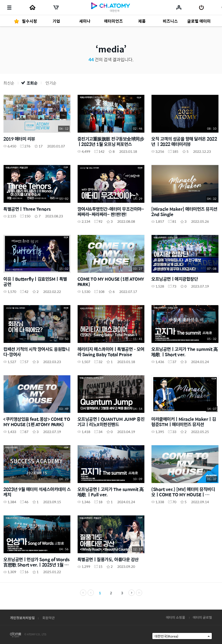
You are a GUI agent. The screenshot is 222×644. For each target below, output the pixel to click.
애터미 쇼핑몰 (176, 617)
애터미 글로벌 (202, 617)
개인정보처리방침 (22, 618)
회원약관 (49, 618)
